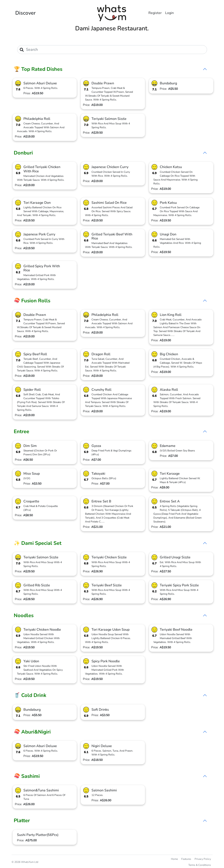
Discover (25, 13)
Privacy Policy (203, 859)
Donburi (23, 153)
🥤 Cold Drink (30, 695)
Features (186, 859)
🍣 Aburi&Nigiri (32, 732)
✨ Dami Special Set (38, 543)
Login (169, 13)
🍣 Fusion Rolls (32, 301)
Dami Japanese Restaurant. (112, 28)
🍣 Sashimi (27, 776)
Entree (21, 431)
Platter (22, 820)
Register (155, 13)
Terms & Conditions (200, 865)
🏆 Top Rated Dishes (38, 69)
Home (174, 859)
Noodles (24, 615)
